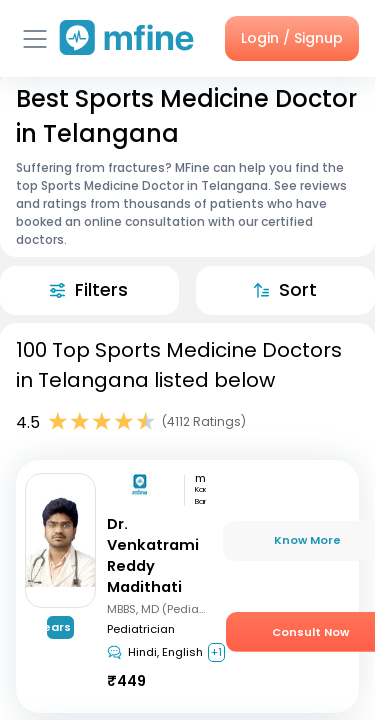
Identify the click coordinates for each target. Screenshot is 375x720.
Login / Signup (292, 38)
